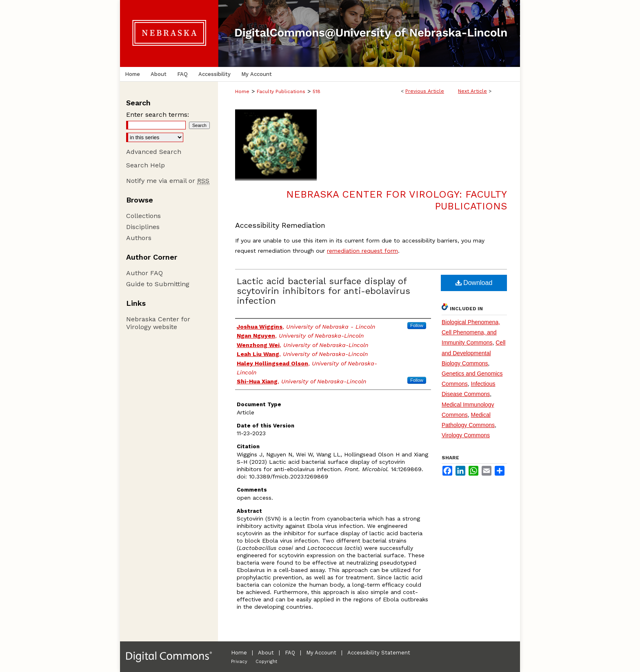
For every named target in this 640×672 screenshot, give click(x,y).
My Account (321, 653)
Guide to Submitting (158, 284)
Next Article (472, 91)
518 (317, 91)
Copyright (266, 662)
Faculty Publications (281, 91)
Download (474, 283)
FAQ (290, 653)
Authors (139, 238)
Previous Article (425, 91)
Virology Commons (466, 435)
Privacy (239, 662)
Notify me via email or (168, 181)
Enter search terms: (158, 115)
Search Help (146, 165)
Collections (143, 216)
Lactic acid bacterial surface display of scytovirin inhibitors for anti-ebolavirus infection (323, 291)
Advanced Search (154, 152)
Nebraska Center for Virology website (158, 323)
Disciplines (143, 227)
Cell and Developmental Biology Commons (473, 353)
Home (242, 91)
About (266, 653)
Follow (417, 325)
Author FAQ (144, 273)
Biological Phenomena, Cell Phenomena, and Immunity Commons (471, 332)
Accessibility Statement (379, 653)
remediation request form (362, 251)
